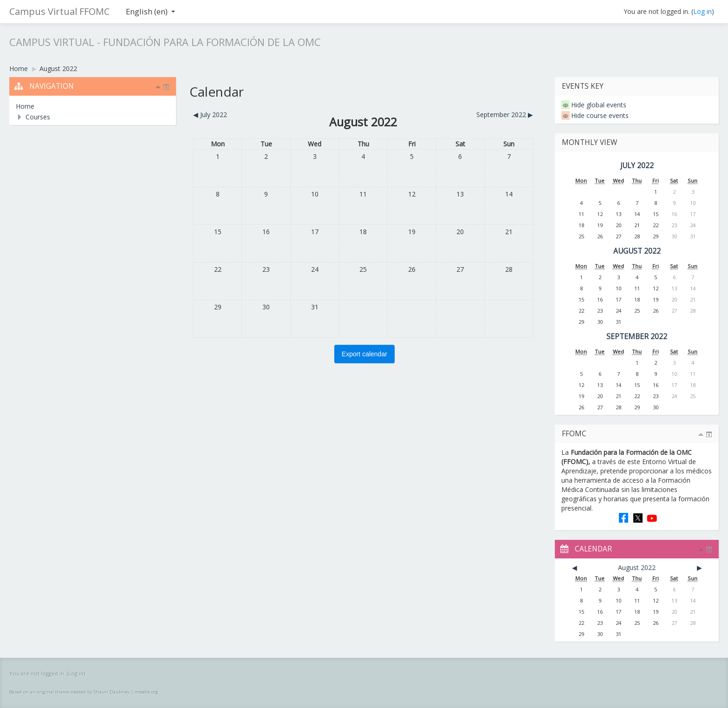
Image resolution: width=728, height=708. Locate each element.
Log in (702, 11)
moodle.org (146, 692)
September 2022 (637, 337)
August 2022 (58, 69)
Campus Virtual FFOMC (59, 11)
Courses (38, 117)
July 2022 (637, 166)
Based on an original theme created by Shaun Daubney (69, 692)
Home (25, 106)
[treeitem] (93, 106)
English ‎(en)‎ (150, 11)
